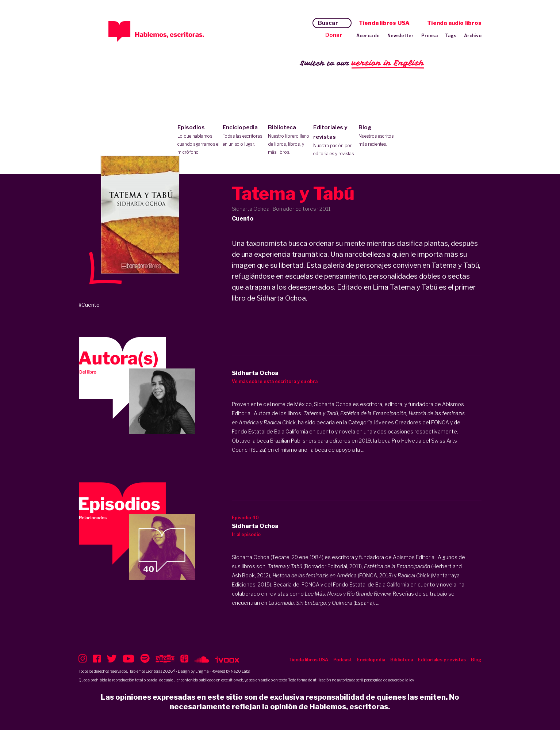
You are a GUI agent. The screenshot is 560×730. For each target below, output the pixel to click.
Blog (379, 136)
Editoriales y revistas (334, 141)
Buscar (328, 23)
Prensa (429, 36)
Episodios (198, 140)
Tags (451, 36)
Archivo (473, 36)
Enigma (202, 671)
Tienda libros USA (384, 23)
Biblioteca (289, 140)
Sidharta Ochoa (333, 404)
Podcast (343, 660)
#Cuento (89, 305)
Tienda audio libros (454, 23)
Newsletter (401, 36)
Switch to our (362, 63)
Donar (334, 35)
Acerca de (368, 36)
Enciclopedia (244, 136)
